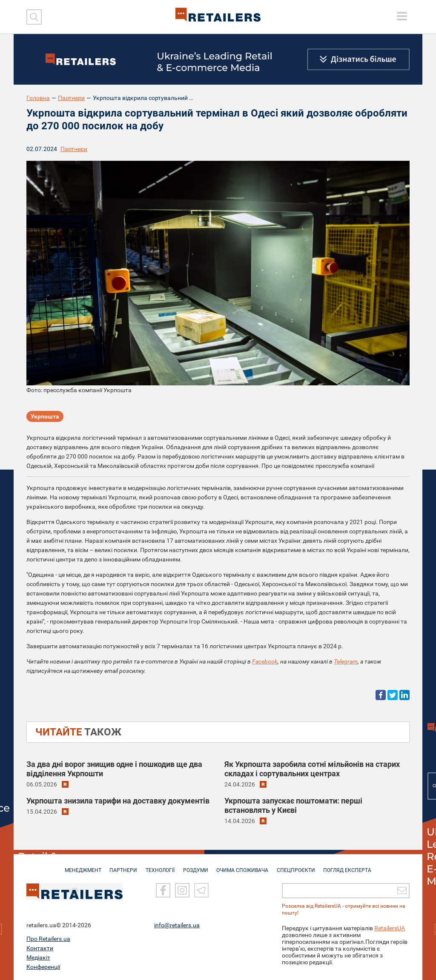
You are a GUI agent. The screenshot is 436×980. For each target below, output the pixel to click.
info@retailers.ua (177, 925)
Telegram (346, 661)
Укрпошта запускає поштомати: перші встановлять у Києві (293, 805)
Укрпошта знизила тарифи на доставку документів (118, 801)
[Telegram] (201, 891)
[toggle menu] (402, 16)
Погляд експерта (352, 866)
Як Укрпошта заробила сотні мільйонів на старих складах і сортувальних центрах (312, 769)
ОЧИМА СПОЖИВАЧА (244, 866)
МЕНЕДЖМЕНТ (79, 866)
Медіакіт (38, 957)
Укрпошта (45, 417)
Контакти (40, 948)
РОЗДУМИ (196, 866)
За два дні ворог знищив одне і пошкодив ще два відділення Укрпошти (114, 769)
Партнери (71, 98)
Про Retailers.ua (48, 939)
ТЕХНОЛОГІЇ (159, 866)
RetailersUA (390, 928)
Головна (38, 98)
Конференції (43, 967)
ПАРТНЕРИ (121, 866)
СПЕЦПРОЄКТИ (299, 866)
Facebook (265, 661)
